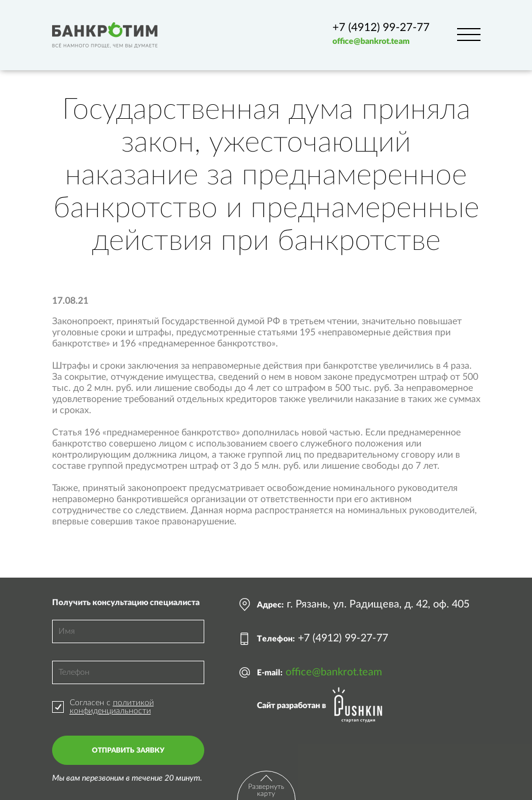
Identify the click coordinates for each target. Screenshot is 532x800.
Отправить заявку (128, 750)
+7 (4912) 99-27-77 (381, 28)
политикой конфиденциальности (112, 707)
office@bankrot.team (371, 42)
